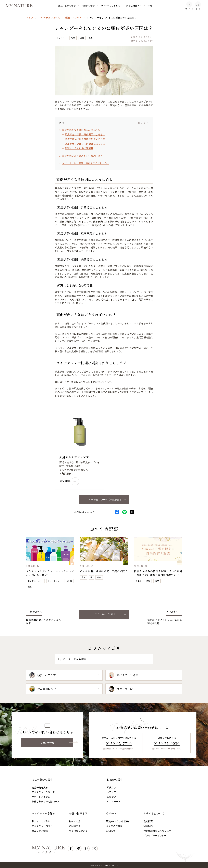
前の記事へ (36, 612)
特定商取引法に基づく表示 (157, 831)
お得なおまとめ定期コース (46, 801)
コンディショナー (35, 581)
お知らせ (111, 831)
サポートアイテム (41, 797)
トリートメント (55, 581)
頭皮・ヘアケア (74, 17)
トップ (30, 17)
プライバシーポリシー (155, 835)
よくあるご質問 (114, 826)
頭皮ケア (112, 787)
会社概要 (148, 821)
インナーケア (114, 801)
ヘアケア (112, 792)
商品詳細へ (66, 481)
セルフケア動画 (40, 831)
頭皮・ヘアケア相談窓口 (118, 821)
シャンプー (61, 38)
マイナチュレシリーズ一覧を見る (104, 500)
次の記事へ (172, 612)
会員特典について (78, 831)
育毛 (84, 577)
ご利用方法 (75, 826)
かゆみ (139, 581)
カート (198, 6)
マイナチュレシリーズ (43, 792)
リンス (69, 581)
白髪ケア (112, 797)
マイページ (189, 6)
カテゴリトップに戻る (104, 614)
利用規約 (148, 826)
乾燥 (73, 38)
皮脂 (82, 38)
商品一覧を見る (40, 787)
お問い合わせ (47, 743)
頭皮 (91, 38)
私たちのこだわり (41, 821)
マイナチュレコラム (49, 17)
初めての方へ (76, 821)
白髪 (148, 581)
